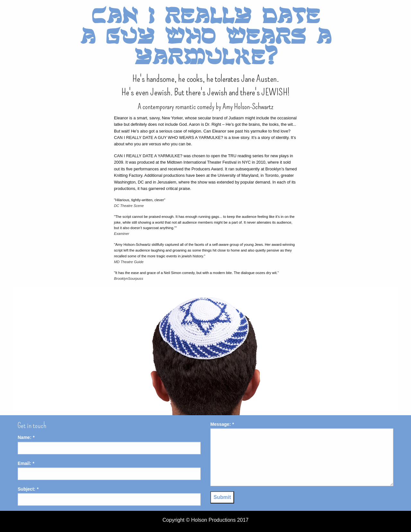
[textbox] (302, 457)
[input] (109, 448)
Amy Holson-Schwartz (248, 107)
